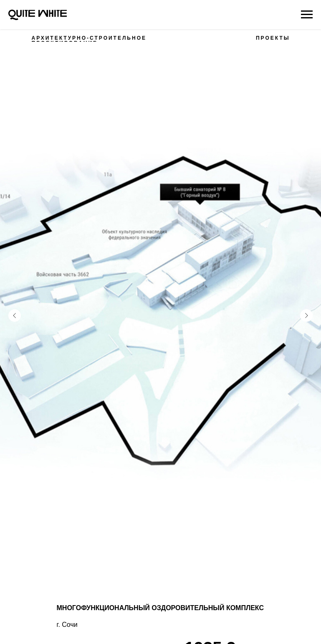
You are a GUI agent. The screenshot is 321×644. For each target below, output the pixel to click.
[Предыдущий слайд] (15, 301)
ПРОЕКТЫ (273, 38)
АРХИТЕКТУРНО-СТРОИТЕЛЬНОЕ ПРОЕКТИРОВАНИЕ (89, 41)
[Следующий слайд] (306, 301)
